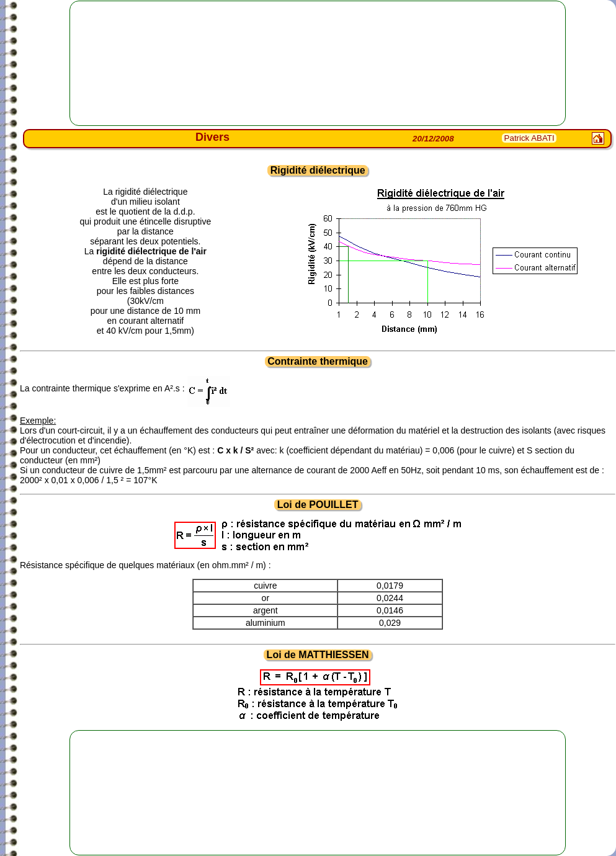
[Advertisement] (318, 63)
